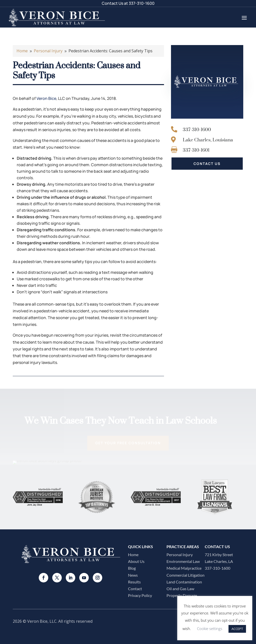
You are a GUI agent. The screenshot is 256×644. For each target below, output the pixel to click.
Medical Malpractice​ (184, 568)
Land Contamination (184, 582)
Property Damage (182, 595)
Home (133, 555)
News (133, 575)
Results (134, 582)
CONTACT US (207, 164)
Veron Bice (46, 98)
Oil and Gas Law (180, 589)
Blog (132, 568)
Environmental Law (183, 561)
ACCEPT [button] (237, 629)
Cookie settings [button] (210, 628)
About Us (136, 561)
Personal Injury (180, 555)
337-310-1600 (142, 3)
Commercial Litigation (185, 575)
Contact (135, 589)
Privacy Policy (140, 595)
